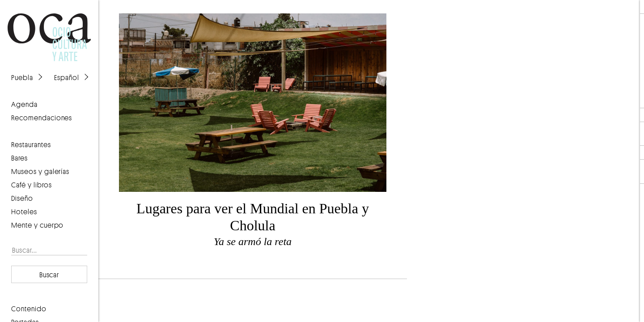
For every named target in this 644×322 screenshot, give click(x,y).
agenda (24, 104)
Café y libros (32, 185)
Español (67, 77)
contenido (29, 309)
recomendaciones (42, 118)
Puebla (22, 77)
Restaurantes (31, 144)
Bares (19, 158)
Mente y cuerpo (37, 225)
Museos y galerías (40, 171)
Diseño (22, 198)
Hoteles (24, 212)
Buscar (49, 275)
